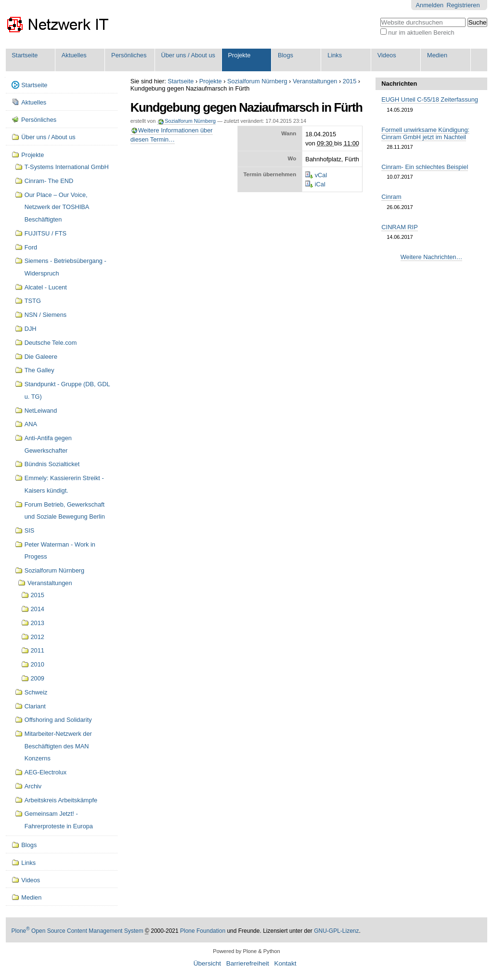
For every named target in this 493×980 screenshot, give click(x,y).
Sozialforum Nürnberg (257, 81)
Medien (437, 55)
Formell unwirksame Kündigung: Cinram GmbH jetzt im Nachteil (425, 133)
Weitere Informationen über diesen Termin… (172, 135)
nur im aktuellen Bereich (421, 33)
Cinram (391, 197)
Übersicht (207, 963)
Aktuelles (74, 55)
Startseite (25, 55)
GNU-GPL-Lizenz (336, 931)
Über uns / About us (188, 55)
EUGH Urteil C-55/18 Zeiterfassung (430, 99)
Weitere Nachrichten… (432, 257)
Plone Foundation (203, 931)
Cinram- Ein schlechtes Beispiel (425, 167)
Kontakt (285, 963)
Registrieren (463, 5)
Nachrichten (399, 84)
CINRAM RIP (399, 227)
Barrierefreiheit (248, 963)
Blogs (285, 55)
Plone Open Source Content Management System (78, 931)
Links (335, 55)
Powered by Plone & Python (246, 951)
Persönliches (129, 55)
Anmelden (430, 5)
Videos (387, 55)
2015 (350, 81)
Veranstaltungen (315, 81)
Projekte (240, 55)
